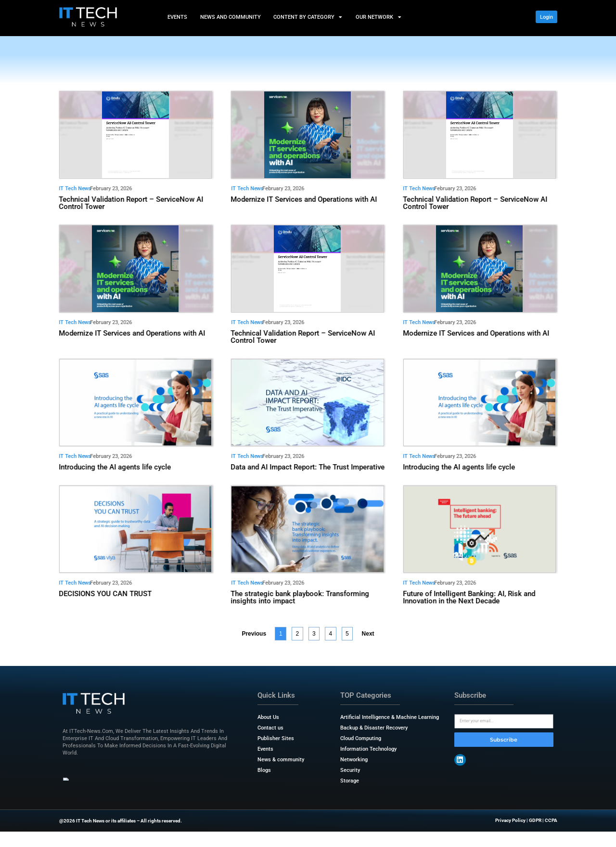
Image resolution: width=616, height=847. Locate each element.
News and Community (230, 17)
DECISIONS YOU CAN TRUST (105, 594)
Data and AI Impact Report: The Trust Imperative (308, 467)
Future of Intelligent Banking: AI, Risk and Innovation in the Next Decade (469, 597)
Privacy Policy (510, 820)
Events (177, 17)
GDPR (535, 820)
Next (368, 634)
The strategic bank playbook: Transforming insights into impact (300, 597)
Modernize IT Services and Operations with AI (304, 199)
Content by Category (308, 17)
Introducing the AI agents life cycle (115, 467)
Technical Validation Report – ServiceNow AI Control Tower (131, 203)
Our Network (379, 17)
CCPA (551, 820)
